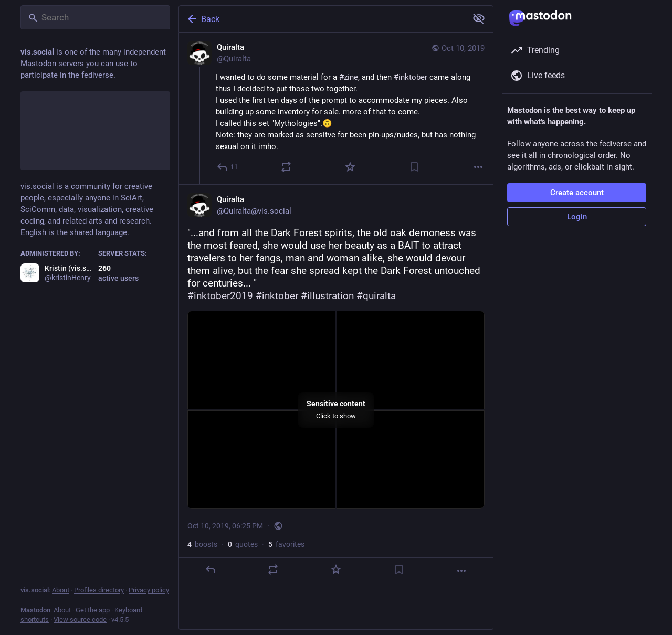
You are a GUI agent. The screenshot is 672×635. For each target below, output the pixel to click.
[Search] (95, 17)
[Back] (322, 19)
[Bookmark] (414, 167)
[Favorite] (350, 167)
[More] (478, 167)
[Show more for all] (479, 18)
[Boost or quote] (286, 167)
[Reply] (228, 167)
